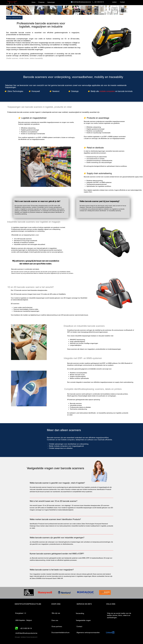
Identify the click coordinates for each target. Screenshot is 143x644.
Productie (91, 118)
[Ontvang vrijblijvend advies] (14, 18)
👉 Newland (54, 91)
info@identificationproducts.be (82, 2)
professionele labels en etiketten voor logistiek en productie (107, 209)
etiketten (88, 407)
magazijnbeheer (39, 118)
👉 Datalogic (74, 91)
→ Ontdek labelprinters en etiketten (60, 448)
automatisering (105, 173)
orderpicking (25, 54)
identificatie (92, 413)
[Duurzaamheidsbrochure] (61, 632)
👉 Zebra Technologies (14, 91)
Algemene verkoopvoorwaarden (88, 632)
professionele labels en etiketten (35, 273)
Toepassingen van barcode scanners (25, 107)
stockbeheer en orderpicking (78, 444)
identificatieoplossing (84, 389)
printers (118, 389)
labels (108, 389)
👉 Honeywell (34, 91)
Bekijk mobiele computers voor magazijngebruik (67, 446)
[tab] (71, 532)
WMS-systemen (46, 48)
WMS (110, 363)
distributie (99, 148)
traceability (102, 413)
